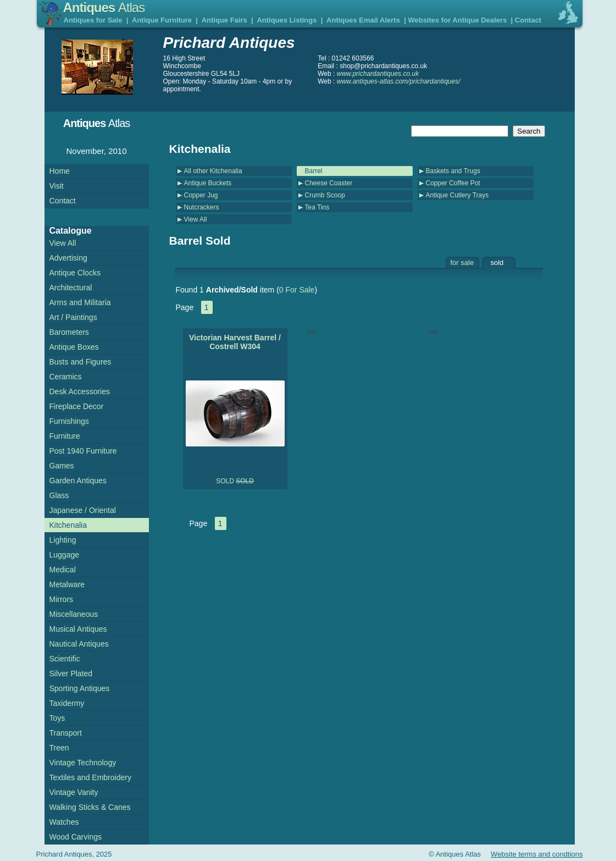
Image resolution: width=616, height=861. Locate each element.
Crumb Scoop (325, 195)
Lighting (63, 540)
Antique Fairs (224, 20)
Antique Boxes (74, 347)
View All (196, 219)
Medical (63, 570)
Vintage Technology (83, 763)
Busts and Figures (81, 362)
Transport (66, 733)
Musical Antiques (78, 629)
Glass (59, 495)
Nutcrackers (202, 207)
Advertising (68, 258)
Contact (528, 20)
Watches (64, 822)
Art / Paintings (73, 317)
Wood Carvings (76, 837)
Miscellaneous (74, 614)
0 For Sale (297, 290)
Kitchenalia (68, 525)
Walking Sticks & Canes (90, 807)
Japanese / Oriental (83, 510)
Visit (57, 186)
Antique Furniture (162, 20)
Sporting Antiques (80, 688)
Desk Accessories (80, 391)
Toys (57, 718)
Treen (59, 748)
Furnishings (69, 421)
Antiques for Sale (93, 20)
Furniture (65, 436)
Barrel (314, 171)
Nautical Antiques (79, 644)
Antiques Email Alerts (363, 20)
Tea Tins (317, 207)
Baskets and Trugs (453, 171)
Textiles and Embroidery (90, 777)
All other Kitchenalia (213, 171)
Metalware (67, 584)
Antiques (104, 7)
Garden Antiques (78, 481)
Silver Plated (71, 674)
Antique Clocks (75, 273)
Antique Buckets (208, 183)
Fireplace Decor (77, 406)
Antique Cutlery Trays (457, 195)
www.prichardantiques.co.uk (378, 74)
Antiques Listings (287, 20)
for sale (462, 263)
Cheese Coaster (329, 183)
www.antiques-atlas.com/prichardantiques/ (399, 81)
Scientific (65, 659)
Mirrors (62, 599)
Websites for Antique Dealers (457, 20)
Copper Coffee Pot (453, 183)
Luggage (65, 555)
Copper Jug (201, 195)
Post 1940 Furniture (83, 451)
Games (62, 466)
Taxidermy (67, 703)
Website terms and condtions (537, 854)
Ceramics (66, 377)
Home (60, 171)
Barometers (69, 332)
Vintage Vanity (74, 792)
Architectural (71, 288)
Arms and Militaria (80, 302)
